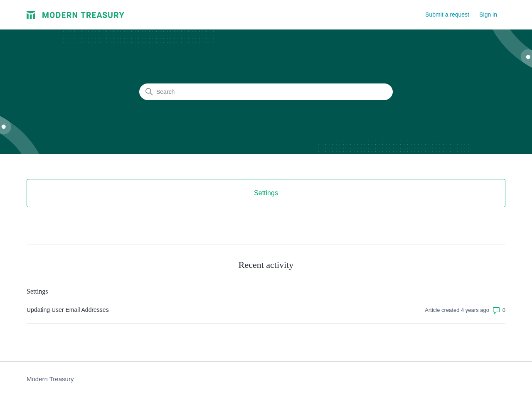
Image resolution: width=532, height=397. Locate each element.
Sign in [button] (488, 15)
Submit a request (447, 15)
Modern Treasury (50, 379)
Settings (37, 291)
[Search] (266, 92)
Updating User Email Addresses (68, 310)
